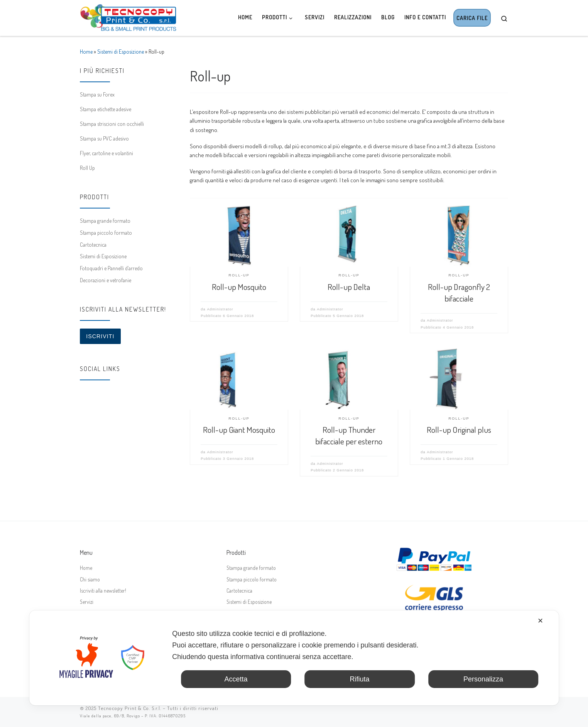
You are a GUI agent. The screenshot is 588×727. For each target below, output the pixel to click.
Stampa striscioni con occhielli (112, 124)
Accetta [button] (236, 679)
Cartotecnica (93, 244)
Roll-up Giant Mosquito (239, 430)
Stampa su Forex (97, 94)
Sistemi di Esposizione (121, 51)
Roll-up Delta (349, 287)
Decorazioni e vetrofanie (106, 280)
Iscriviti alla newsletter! (103, 591)
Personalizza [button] (483, 679)
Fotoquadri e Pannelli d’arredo (111, 268)
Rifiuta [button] (359, 679)
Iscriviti (100, 336)
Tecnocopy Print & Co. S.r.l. (130, 708)
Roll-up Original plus (459, 430)
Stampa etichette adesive (106, 109)
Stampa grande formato (105, 220)
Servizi (87, 602)
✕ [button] (540, 621)
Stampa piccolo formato (106, 232)
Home (86, 51)
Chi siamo (90, 579)
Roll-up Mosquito (239, 287)
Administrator (220, 309)
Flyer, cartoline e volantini (106, 153)
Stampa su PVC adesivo (104, 138)
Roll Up (87, 168)
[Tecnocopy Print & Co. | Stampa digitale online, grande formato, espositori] (128, 16)
